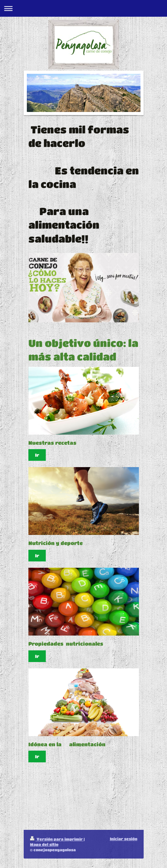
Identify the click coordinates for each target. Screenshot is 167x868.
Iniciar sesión (124, 839)
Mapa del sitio (44, 844)
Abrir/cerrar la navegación (83, 8)
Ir (37, 455)
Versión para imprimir (57, 839)
